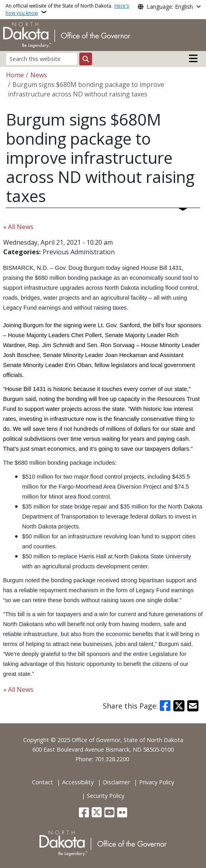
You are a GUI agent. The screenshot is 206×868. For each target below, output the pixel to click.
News (39, 75)
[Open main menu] (193, 59)
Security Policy (106, 796)
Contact (42, 782)
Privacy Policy (157, 782)
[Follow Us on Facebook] (84, 813)
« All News (18, 227)
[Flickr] (122, 813)
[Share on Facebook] (165, 706)
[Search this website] (42, 59)
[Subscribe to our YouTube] (109, 813)
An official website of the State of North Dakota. (67, 9)
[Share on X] (179, 706)
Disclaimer (116, 782)
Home (15, 75)
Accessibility (78, 782)
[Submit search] (86, 59)
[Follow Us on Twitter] (97, 813)
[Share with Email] (193, 706)
